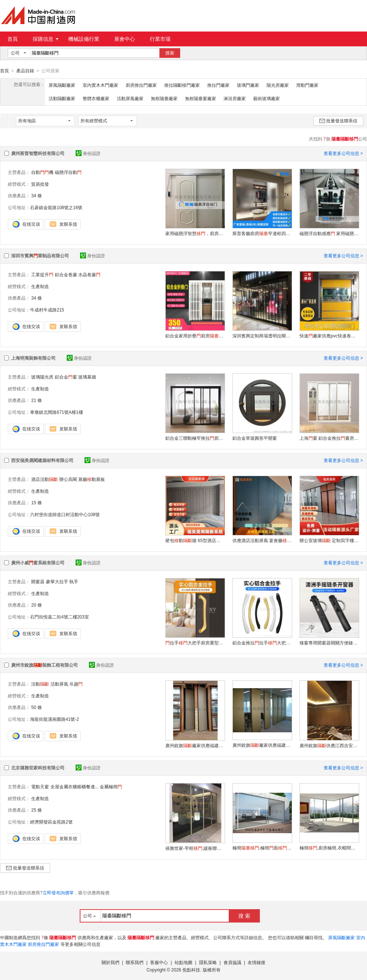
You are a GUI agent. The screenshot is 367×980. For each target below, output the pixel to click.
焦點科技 (191, 970)
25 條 (37, 810)
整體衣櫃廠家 (96, 98)
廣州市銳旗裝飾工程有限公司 (44, 665)
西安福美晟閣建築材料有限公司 (42, 460)
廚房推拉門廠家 (141, 85)
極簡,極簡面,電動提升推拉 (262, 848)
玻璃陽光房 (42, 377)
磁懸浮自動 (68, 172)
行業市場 (160, 39)
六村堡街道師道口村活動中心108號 (65, 514)
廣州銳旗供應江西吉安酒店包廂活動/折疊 (329, 745)
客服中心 (159, 962)
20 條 (37, 605)
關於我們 (110, 962)
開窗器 (38, 581)
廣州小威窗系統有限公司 (38, 562)
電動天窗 (40, 786)
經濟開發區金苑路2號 (51, 822)
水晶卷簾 (89, 274)
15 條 (37, 502)
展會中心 (125, 39)
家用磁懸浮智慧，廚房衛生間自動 (195, 233)
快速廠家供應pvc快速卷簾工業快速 (329, 336)
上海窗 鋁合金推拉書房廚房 (329, 438)
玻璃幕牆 (87, 377)
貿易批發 (40, 184)
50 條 (37, 707)
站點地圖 (183, 962)
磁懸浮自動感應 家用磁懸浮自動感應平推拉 (329, 233)
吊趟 (76, 684)
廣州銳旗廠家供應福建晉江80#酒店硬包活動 (195, 745)
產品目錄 (25, 71)
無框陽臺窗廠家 (201, 98)
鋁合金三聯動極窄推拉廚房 (195, 438)
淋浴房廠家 (235, 98)
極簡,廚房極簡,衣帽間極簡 (329, 848)
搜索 (170, 53)
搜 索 (244, 915)
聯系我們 (135, 962)
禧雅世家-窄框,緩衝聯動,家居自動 (195, 848)
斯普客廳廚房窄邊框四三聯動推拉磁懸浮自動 (262, 233)
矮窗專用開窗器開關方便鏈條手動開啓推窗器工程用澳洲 (329, 643)
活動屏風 (59, 684)
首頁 (13, 39)
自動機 (42, 172)
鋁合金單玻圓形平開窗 (255, 438)
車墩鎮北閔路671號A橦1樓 (57, 412)
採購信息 (46, 39)
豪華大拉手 (57, 581)
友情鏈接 (257, 962)
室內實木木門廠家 (100, 85)
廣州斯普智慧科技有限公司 (38, 153)
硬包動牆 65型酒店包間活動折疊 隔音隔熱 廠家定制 (195, 540)
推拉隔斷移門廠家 (182, 85)
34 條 (37, 195)
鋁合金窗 (66, 377)
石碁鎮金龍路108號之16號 (56, 207)
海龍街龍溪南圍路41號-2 (54, 719)
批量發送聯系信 (338, 121)
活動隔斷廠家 (62, 98)
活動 (40, 684)
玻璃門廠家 (248, 85)
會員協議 (232, 962)
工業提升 (42, 274)
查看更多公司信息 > (343, 153)
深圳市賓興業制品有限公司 (40, 255)
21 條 (37, 400)
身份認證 (88, 153)
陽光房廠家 (278, 85)
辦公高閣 (68, 479)
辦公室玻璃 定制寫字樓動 (329, 540)
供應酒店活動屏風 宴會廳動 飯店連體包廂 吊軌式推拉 (262, 540)
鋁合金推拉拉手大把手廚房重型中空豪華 (262, 643)
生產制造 (40, 286)
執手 (74, 581)
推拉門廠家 (218, 85)
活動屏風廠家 (130, 98)
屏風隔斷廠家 (62, 85)
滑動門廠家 (307, 85)
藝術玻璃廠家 (267, 98)
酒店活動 (44, 479)
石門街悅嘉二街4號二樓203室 (59, 617)
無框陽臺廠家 (164, 98)
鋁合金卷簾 (66, 274)
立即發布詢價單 (58, 892)
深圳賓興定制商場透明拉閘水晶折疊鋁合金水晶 (262, 336)
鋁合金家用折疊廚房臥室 (195, 336)
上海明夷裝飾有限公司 (33, 358)
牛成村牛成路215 (47, 310)
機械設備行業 (84, 39)
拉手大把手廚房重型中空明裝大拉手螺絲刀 (195, 643)
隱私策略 (208, 962)
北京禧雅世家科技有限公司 (38, 768)
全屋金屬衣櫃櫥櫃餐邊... (75, 786)
